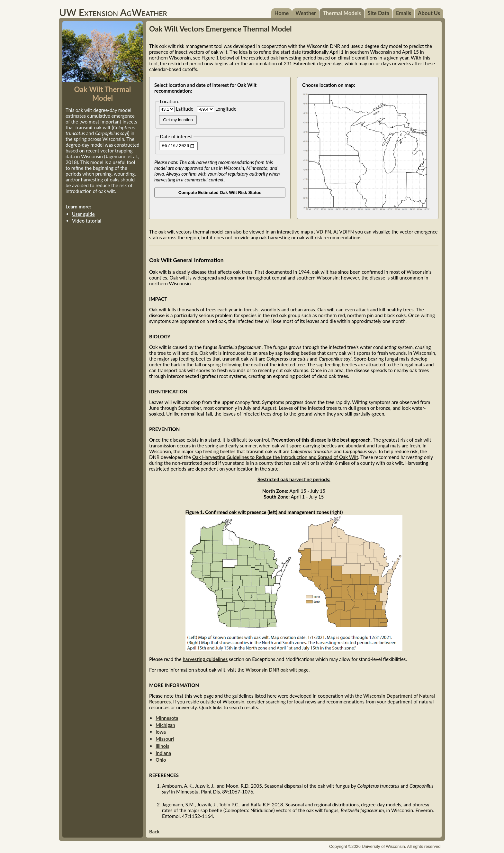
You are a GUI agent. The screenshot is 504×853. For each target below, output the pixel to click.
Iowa (161, 732)
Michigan (165, 725)
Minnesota (167, 718)
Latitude (177, 109)
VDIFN (324, 232)
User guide (83, 214)
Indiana (163, 753)
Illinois (162, 746)
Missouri (165, 739)
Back (154, 831)
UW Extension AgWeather (113, 12)
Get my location (178, 120)
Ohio (161, 760)
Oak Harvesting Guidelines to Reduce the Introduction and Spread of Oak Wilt (275, 457)
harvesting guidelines (205, 659)
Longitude (217, 109)
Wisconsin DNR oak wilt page (277, 670)
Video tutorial (87, 221)
